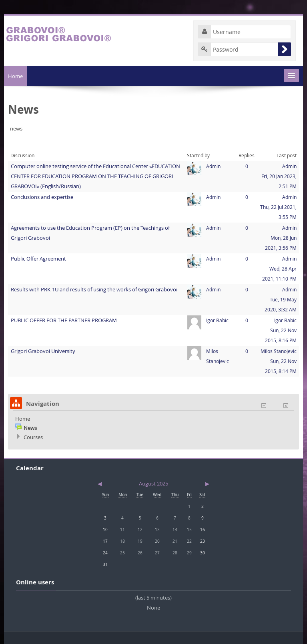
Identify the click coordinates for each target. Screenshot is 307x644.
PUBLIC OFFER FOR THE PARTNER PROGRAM (64, 320)
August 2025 (153, 484)
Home (15, 76)
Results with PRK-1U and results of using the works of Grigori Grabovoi (94, 289)
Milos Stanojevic (279, 351)
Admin (213, 166)
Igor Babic (217, 320)
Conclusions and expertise (42, 197)
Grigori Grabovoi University (43, 351)
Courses (33, 437)
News (30, 428)
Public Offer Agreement (38, 259)
